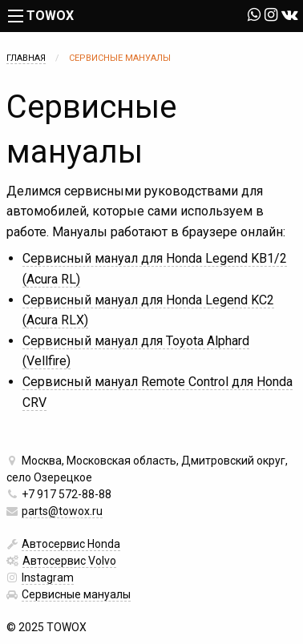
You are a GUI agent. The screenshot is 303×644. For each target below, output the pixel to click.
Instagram (48, 578)
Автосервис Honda (71, 544)
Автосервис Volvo (69, 561)
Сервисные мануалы (76, 594)
